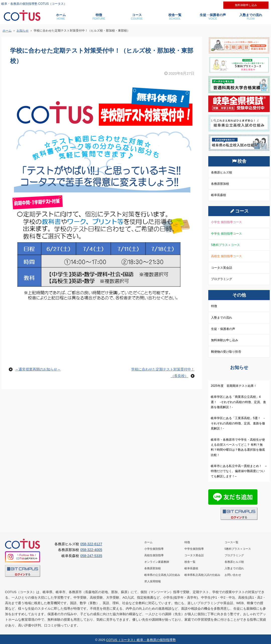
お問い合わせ (233, 575)
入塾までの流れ (251, 17)
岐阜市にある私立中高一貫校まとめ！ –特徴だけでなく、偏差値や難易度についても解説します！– (239, 471)
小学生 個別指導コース (226, 222)
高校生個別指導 (154, 555)
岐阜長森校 (219, 195)
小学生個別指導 (154, 549)
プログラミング (222, 279)
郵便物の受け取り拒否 (226, 352)
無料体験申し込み (246, 5)
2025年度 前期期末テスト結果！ (234, 386)
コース (137, 17)
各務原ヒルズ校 (222, 172)
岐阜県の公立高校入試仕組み (162, 575)
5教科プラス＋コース (225, 245)
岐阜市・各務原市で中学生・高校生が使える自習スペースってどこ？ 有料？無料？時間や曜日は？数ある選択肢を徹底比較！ (238, 447)
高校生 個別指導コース (226, 256)
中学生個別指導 (194, 549)
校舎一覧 (175, 17)
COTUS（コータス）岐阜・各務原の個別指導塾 (141, 640)
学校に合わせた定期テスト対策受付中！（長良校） (163, 373)
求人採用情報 (153, 581)
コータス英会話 (222, 268)
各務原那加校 (220, 184)
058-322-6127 (91, 544)
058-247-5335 (91, 556)
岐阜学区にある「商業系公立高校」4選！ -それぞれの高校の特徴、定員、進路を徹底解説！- (238, 402)
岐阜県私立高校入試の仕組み (202, 575)
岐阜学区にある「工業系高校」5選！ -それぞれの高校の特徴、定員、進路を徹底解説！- (238, 423)
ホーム (61, 17)
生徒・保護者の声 (213, 17)
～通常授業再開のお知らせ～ (38, 369)
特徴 (99, 17)
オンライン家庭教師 (157, 562)
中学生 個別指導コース (226, 234)
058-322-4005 (91, 550)
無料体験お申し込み (225, 340)
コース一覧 (231, 542)
